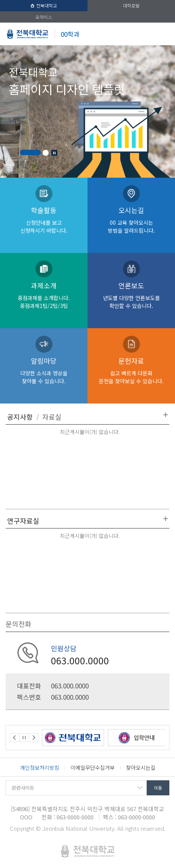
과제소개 (44, 295)
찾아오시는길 (141, 767)
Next (34, 738)
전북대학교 (44, 5)
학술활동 (44, 220)
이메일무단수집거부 (93, 767)
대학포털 (131, 5)
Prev (15, 738)
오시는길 (131, 220)
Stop (54, 153)
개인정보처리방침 (40, 767)
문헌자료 (131, 370)
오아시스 (44, 17)
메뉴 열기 (164, 34)
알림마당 (44, 370)
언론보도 (131, 295)
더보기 (166, 415)
